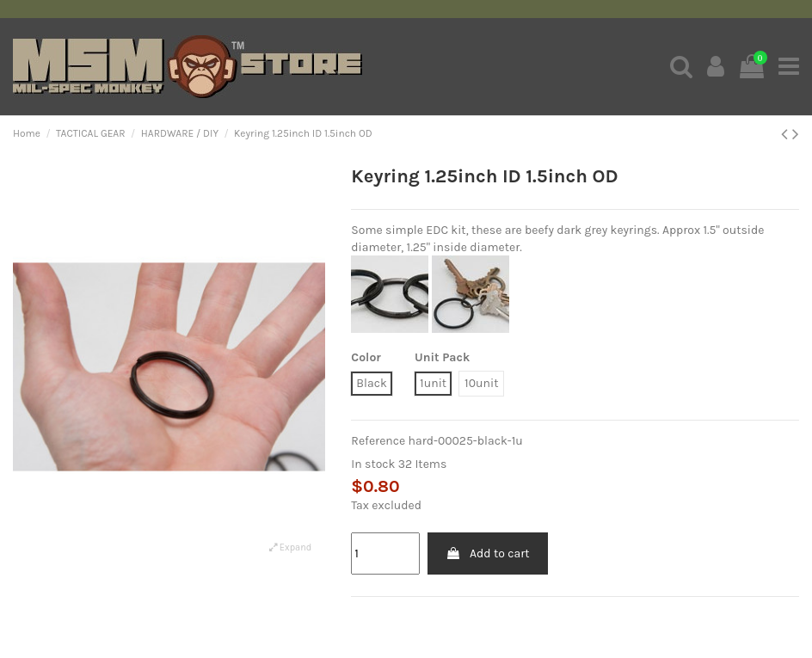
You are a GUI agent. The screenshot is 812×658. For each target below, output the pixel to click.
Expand (290, 547)
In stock (373, 464)
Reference (378, 441)
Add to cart (488, 553)
